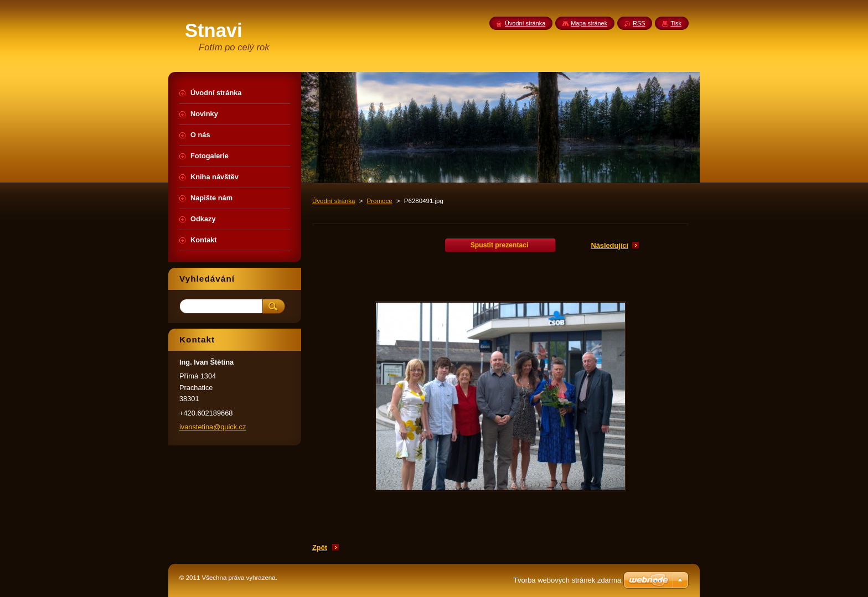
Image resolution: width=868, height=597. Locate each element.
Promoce (380, 201)
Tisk (676, 23)
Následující (609, 245)
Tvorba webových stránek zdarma (567, 580)
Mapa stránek (589, 23)
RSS (639, 23)
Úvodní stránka (334, 201)
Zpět (320, 547)
